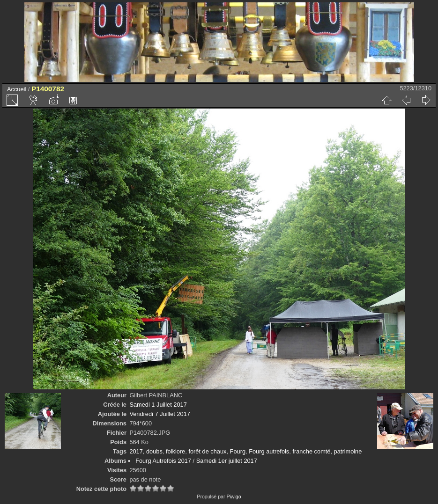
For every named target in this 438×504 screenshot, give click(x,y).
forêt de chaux (207, 451)
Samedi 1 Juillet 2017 (158, 405)
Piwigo (234, 497)
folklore (175, 451)
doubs (154, 451)
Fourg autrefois (269, 451)
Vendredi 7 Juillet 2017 (160, 414)
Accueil (17, 89)
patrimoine (348, 451)
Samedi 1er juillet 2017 (227, 461)
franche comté (311, 451)
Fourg (238, 451)
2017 (136, 451)
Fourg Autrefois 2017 (163, 461)
